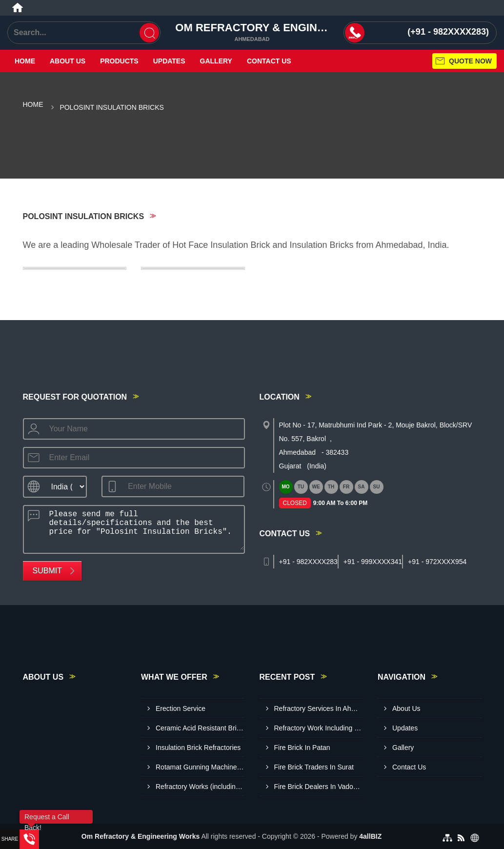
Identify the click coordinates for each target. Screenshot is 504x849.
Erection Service (181, 708)
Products (119, 61)
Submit (47, 571)
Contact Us (269, 61)
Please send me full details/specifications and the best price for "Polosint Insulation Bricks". (144, 528)
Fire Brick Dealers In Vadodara (319, 787)
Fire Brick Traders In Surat (314, 767)
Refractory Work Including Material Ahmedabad (319, 728)
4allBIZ (370, 836)
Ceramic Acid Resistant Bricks (200, 728)
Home (25, 61)
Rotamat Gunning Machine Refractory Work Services (200, 767)
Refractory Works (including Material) (200, 787)
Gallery (216, 61)
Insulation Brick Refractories (198, 748)
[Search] (149, 33)
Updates (169, 61)
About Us (68, 61)
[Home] (18, 8)
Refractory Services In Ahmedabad (319, 708)
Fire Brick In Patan (302, 748)
